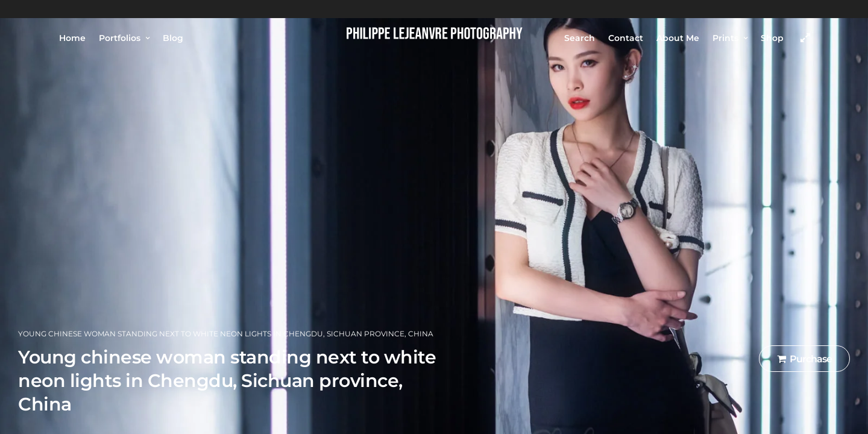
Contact (626, 38)
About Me (678, 38)
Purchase (804, 359)
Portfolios (120, 38)
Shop (772, 38)
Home (72, 38)
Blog (173, 38)
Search (580, 38)
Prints (725, 38)
